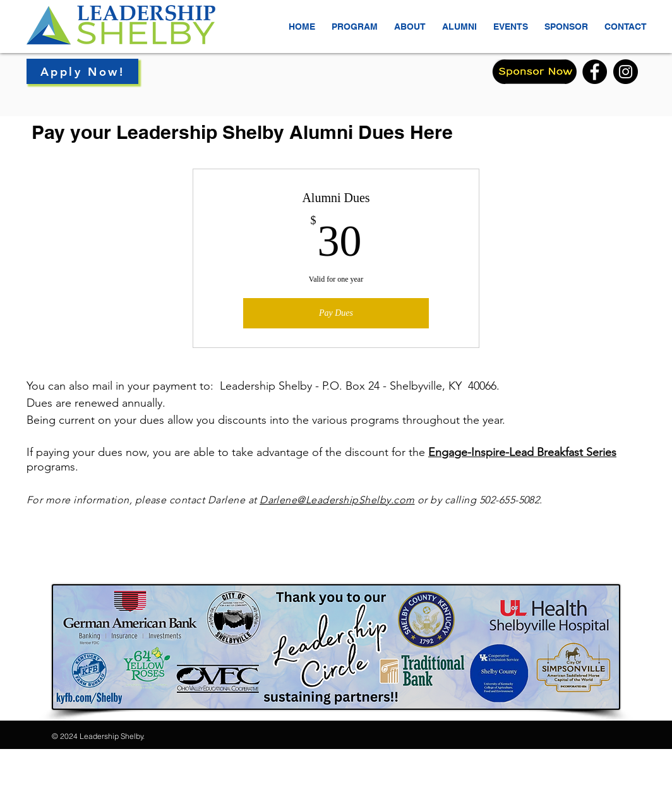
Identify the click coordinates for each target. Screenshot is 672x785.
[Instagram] (626, 72)
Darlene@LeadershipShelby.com (337, 500)
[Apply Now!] (82, 71)
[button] (410, 21)
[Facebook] (595, 72)
